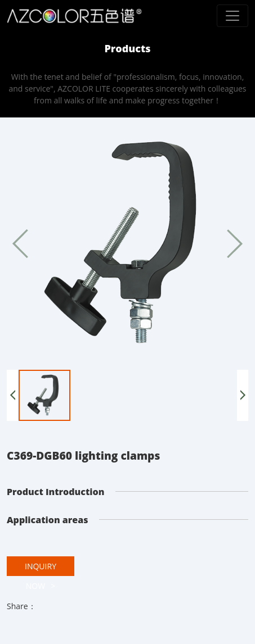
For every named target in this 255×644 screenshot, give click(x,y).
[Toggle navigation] (232, 16)
